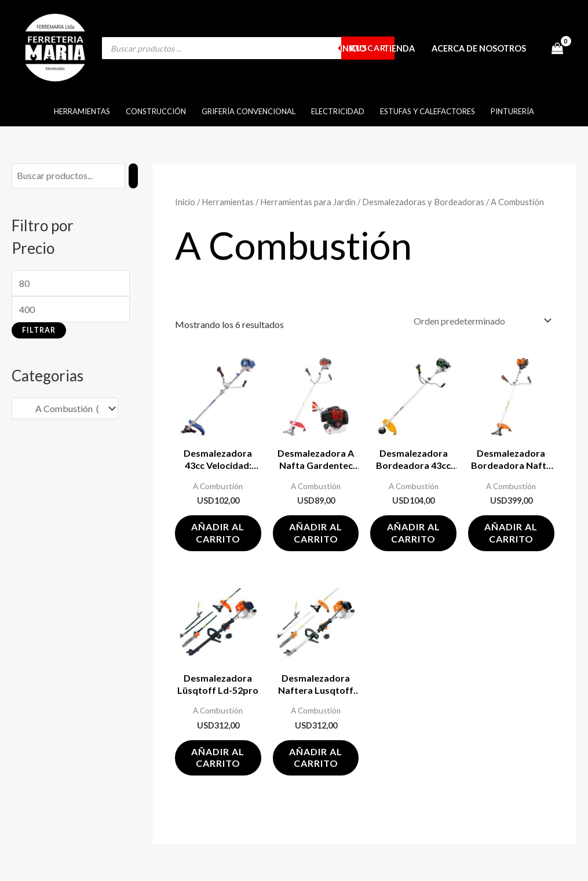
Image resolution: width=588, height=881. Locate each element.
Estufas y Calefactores (427, 111)
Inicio (354, 48)
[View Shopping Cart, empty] (557, 48)
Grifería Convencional (249, 111)
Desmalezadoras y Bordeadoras (423, 202)
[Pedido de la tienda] (480, 321)
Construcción (157, 111)
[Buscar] (133, 176)
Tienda (400, 48)
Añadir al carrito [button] (218, 533)
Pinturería (511, 111)
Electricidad (338, 111)
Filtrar (39, 330)
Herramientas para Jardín (308, 202)
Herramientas (84, 111)
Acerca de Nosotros (479, 48)
